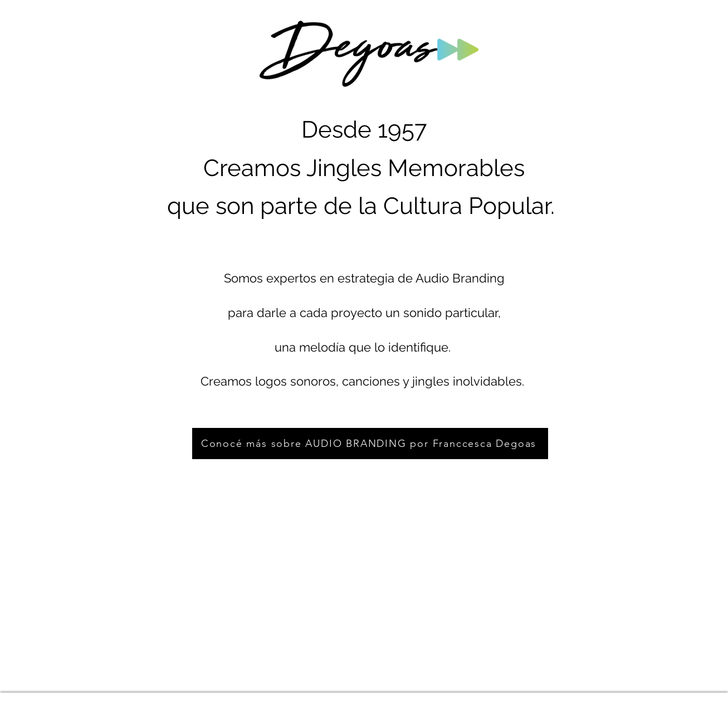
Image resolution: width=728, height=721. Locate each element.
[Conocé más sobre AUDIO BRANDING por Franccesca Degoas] (370, 444)
